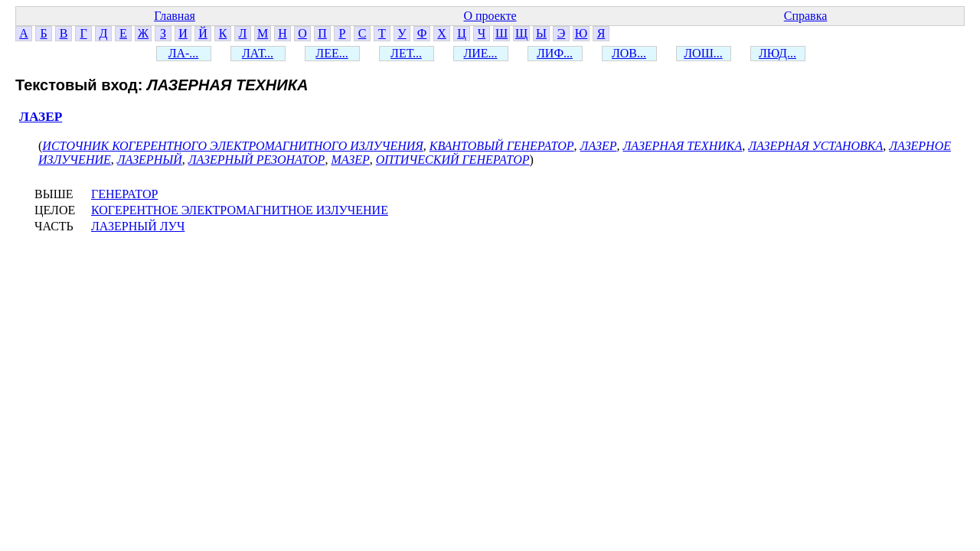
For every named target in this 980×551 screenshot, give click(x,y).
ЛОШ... (703, 53)
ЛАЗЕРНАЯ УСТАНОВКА (815, 146)
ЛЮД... (777, 53)
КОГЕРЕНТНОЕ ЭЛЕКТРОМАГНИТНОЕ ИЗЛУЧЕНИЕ (240, 210)
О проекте (490, 16)
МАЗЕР (350, 160)
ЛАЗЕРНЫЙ (150, 160)
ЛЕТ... (406, 53)
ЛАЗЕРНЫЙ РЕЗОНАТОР (257, 160)
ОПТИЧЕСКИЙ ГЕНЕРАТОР (453, 160)
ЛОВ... (629, 53)
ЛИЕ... (480, 53)
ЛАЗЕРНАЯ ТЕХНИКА (682, 146)
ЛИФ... (555, 53)
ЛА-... (184, 53)
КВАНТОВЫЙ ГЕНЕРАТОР (502, 146)
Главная (175, 16)
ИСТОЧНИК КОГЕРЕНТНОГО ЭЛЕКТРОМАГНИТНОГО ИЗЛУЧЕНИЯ (232, 146)
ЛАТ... (258, 53)
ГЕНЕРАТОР (124, 194)
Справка (806, 16)
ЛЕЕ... (332, 53)
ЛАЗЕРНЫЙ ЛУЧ (138, 226)
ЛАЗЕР (41, 117)
